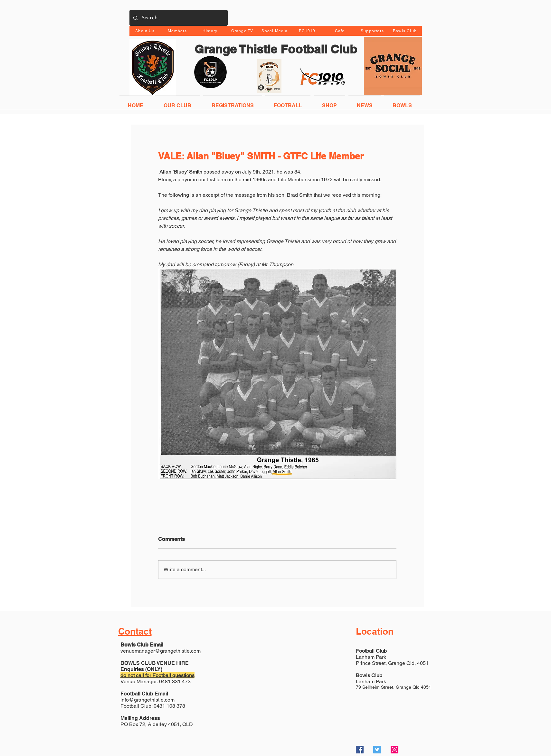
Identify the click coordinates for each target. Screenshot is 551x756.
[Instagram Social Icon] (394, 750)
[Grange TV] (243, 31)
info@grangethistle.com (147, 700)
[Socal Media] (275, 31)
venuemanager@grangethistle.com (161, 651)
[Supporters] (373, 31)
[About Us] (146, 31)
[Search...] (178, 18)
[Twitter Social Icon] (377, 750)
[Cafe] (341, 31)
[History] (211, 31)
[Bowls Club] (406, 31)
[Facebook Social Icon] (360, 750)
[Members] (178, 31)
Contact (135, 631)
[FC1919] (308, 31)
